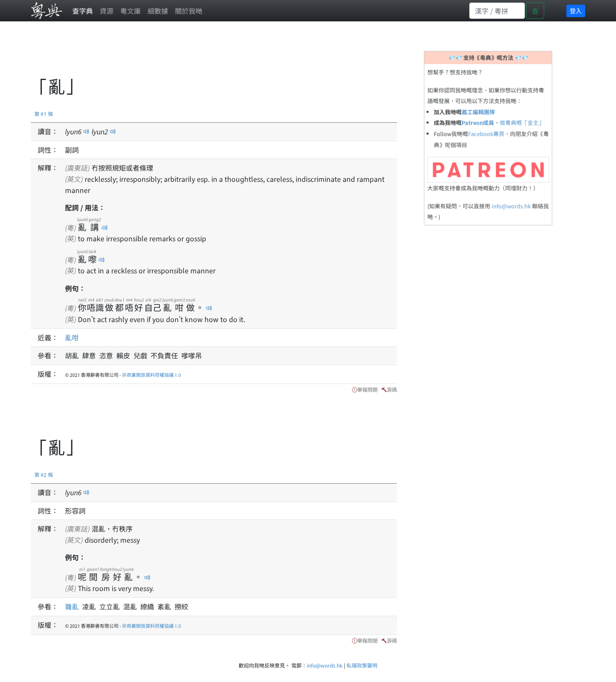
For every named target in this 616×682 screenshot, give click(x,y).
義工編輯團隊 (478, 112)
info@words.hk (511, 206)
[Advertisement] (187, 53)
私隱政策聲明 (362, 665)
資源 (107, 11)
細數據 (158, 11)
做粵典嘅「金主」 (522, 123)
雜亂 (74, 606)
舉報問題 (367, 389)
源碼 (392, 389)
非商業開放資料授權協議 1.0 (151, 375)
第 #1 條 (44, 114)
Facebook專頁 (486, 134)
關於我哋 (189, 11)
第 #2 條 (44, 474)
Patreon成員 (478, 123)
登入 (576, 11)
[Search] (497, 11)
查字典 (83, 11)
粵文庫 (130, 11)
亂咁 (72, 337)
